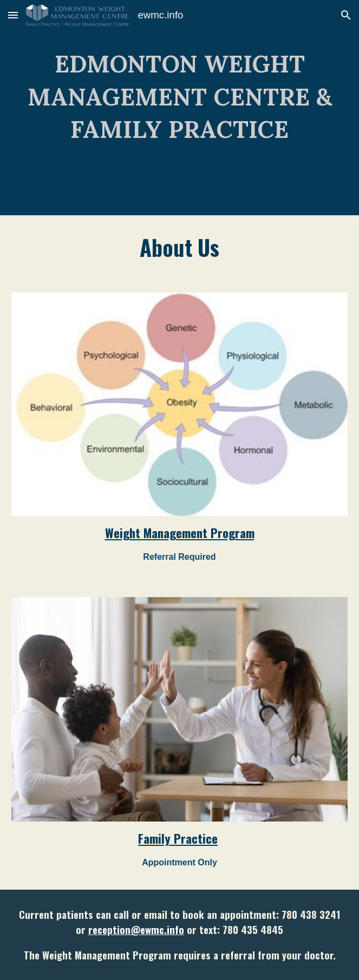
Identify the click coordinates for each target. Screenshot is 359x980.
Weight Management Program (180, 533)
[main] (179, 108)
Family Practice (178, 838)
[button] (13, 15)
